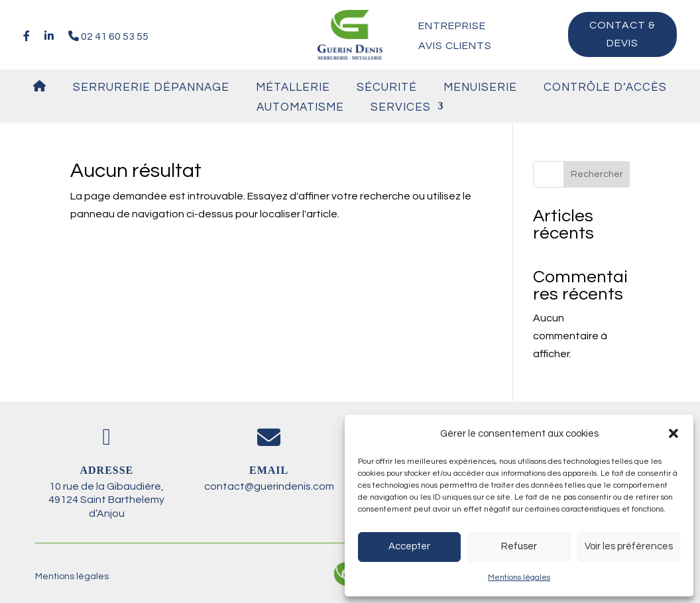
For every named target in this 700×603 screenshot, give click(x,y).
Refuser (519, 546)
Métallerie (293, 87)
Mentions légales (519, 577)
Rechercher (597, 174)
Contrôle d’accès (605, 87)
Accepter (409, 546)
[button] (673, 433)
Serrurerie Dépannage (151, 87)
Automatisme (300, 107)
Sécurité (387, 87)
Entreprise (452, 26)
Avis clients (455, 46)
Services (401, 107)
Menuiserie (480, 87)
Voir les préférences (629, 546)
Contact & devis (622, 34)
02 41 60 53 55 (108, 36)
